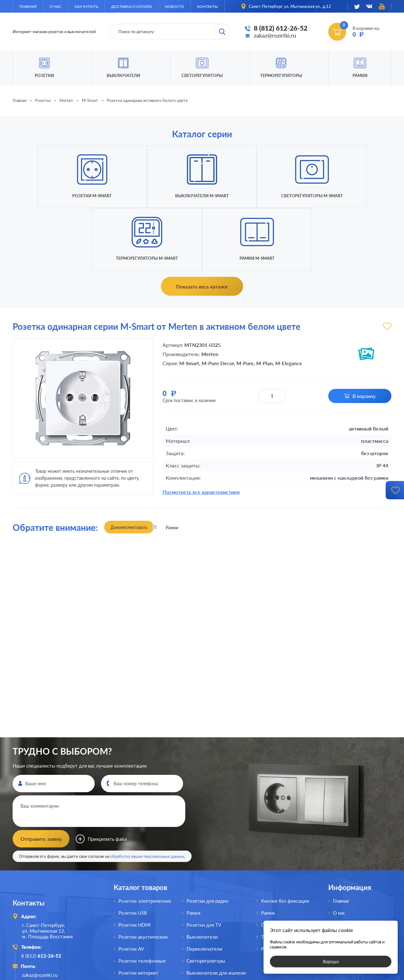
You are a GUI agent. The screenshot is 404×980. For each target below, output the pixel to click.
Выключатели (202, 874)
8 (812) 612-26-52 (281, 28)
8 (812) (42, 892)
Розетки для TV (204, 862)
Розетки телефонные (142, 898)
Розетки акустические (143, 874)
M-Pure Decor (218, 301)
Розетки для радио (208, 838)
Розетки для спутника (143, 922)
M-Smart (90, 100)
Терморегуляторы (281, 75)
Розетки (43, 100)
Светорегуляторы (202, 75)
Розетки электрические (145, 838)
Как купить (86, 6)
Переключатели (204, 886)
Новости (174, 6)
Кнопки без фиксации (285, 838)
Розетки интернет (138, 910)
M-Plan (264, 301)
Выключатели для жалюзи (216, 910)
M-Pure (245, 301)
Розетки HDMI (134, 862)
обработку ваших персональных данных (147, 793)
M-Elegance (289, 301)
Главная (28, 6)
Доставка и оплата (131, 6)
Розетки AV (131, 886)
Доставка (343, 874)
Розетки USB (133, 850)
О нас (56, 6)
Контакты (208, 6)
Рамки (360, 75)
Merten (66, 100)
